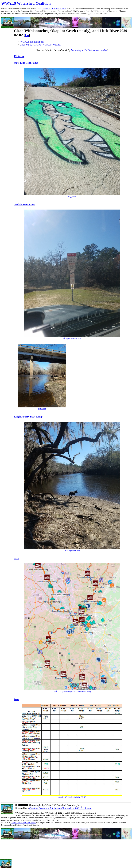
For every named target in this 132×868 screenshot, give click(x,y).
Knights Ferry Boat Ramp (28, 417)
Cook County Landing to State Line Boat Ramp (72, 691)
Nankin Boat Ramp (24, 205)
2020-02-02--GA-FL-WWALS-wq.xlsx (40, 45)
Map (16, 558)
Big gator (72, 196)
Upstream (42, 409)
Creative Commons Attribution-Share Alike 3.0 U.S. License (60, 808)
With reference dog (72, 550)
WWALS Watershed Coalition (26, 3)
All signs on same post (72, 338)
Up (27, 35)
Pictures (19, 56)
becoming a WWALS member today (89, 50)
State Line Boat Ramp (26, 63)
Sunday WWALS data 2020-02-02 (72, 797)
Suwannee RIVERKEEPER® (54, 9)
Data (17, 699)
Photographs (35, 805)
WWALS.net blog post (32, 42)
